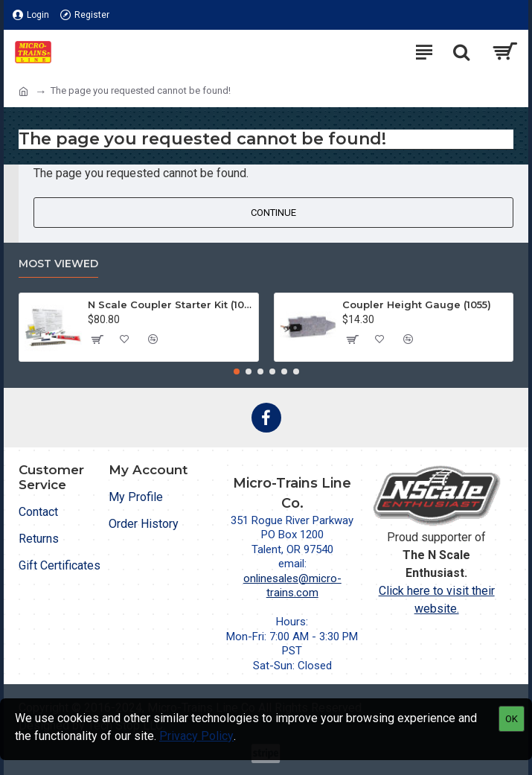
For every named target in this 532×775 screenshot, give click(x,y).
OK (512, 719)
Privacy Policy (196, 736)
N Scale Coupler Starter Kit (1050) (170, 304)
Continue (273, 213)
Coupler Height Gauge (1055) (417, 304)
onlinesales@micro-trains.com (292, 586)
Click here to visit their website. (437, 600)
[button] (237, 371)
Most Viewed (58, 264)
